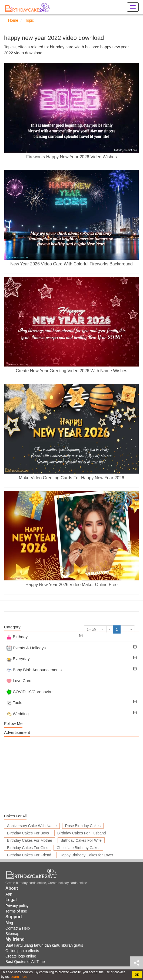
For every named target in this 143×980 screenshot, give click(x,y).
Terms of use (16, 911)
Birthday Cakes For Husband (82, 833)
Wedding (18, 714)
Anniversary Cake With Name (32, 826)
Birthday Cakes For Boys (28, 833)
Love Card (19, 681)
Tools (14, 703)
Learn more (19, 977)
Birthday (17, 637)
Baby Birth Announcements (34, 670)
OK (137, 975)
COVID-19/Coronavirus (30, 692)
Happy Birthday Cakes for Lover (86, 855)
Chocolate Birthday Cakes (78, 848)
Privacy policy (17, 906)
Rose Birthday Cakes (83, 826)
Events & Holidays (26, 648)
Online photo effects (22, 951)
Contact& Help (18, 928)
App (9, 894)
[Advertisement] (72, 775)
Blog (9, 923)
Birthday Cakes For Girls (28, 848)
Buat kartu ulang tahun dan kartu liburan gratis (44, 945)
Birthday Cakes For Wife (81, 840)
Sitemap (12, 934)
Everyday (18, 659)
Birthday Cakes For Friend (29, 855)
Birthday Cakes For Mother (30, 840)
